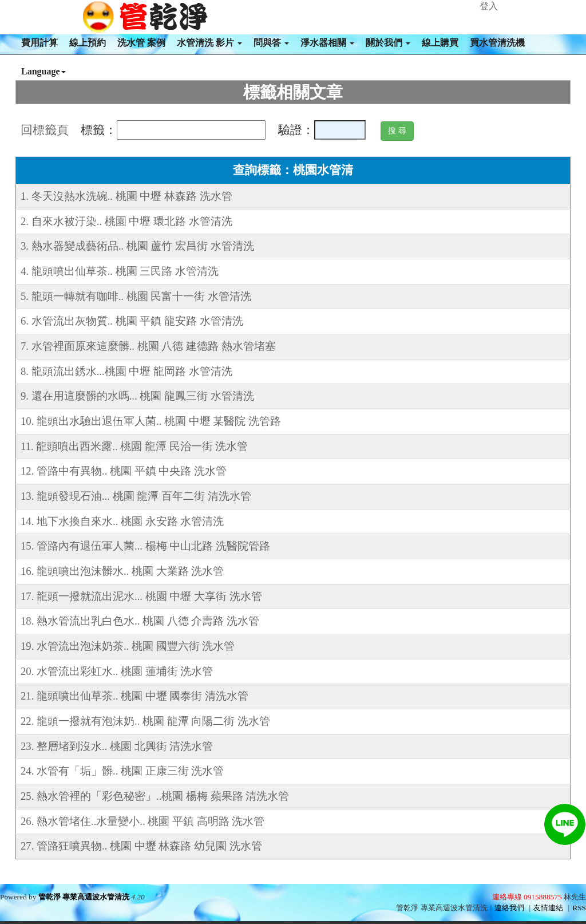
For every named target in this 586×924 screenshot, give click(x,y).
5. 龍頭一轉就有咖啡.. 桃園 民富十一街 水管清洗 (136, 296)
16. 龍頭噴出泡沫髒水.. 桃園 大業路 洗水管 (122, 571)
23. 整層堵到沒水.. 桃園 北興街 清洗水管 (117, 746)
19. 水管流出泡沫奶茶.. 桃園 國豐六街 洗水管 (128, 646)
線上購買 (440, 43)
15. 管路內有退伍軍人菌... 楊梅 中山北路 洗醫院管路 (145, 546)
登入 (489, 6)
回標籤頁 (45, 130)
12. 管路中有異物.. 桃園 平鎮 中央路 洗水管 (124, 471)
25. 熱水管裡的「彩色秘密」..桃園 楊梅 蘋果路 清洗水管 (155, 796)
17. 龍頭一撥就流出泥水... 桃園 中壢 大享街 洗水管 (141, 596)
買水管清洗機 (497, 43)
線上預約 (88, 43)
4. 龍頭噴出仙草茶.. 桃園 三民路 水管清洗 (120, 271)
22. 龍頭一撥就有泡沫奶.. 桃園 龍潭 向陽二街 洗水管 (145, 721)
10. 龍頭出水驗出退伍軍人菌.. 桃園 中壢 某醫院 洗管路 (151, 421)
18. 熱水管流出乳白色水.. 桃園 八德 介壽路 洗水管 (140, 621)
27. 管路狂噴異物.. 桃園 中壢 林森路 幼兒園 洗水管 (141, 846)
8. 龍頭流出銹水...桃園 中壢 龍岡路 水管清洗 (126, 371)
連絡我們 (509, 908)
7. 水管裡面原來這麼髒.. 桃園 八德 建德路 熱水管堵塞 (148, 346)
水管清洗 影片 (209, 43)
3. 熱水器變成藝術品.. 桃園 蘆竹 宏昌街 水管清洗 (137, 246)
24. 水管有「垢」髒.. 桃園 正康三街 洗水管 (122, 771)
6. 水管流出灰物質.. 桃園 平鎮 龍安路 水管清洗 (132, 321)
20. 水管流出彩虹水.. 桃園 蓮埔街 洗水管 (117, 671)
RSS (579, 908)
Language (43, 71)
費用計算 (39, 43)
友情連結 (548, 908)
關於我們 (388, 43)
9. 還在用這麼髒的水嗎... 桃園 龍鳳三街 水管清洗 (137, 396)
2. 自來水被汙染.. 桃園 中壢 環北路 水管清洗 (126, 221)
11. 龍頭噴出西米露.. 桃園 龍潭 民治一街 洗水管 (134, 446)
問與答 (271, 43)
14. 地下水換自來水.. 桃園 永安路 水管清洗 (122, 521)
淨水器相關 (327, 43)
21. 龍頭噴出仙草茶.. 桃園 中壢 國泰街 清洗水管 (134, 696)
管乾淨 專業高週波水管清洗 (84, 897)
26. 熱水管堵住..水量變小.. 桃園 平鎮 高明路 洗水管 (142, 821)
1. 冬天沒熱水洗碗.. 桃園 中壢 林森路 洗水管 (126, 196)
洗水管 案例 (141, 43)
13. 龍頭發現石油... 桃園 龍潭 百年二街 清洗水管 (136, 496)
